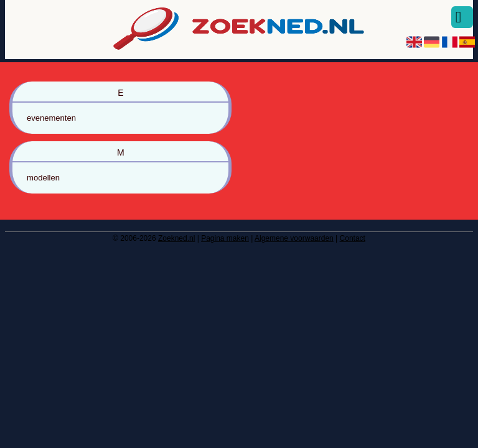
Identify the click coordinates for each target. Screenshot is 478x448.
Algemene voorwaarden (294, 238)
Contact (353, 238)
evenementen (51, 118)
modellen (43, 178)
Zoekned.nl (176, 238)
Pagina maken (225, 238)
